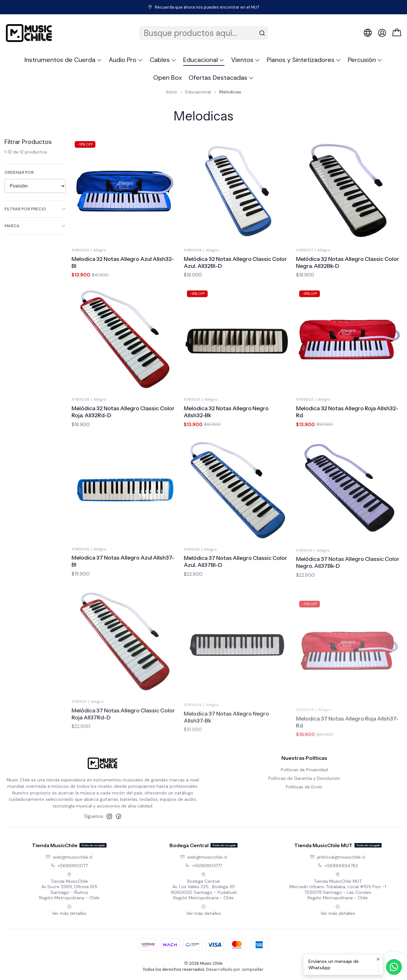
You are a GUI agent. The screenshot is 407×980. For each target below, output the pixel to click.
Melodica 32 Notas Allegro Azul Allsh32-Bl (123, 262)
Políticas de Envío (304, 787)
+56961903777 (69, 866)
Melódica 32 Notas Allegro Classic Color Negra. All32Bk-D (348, 262)
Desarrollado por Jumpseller (235, 969)
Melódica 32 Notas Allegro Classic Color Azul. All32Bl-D (235, 262)
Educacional (198, 92)
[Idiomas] (368, 33)
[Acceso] (382, 33)
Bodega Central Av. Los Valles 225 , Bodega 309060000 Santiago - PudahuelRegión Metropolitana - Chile (204, 887)
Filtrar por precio (35, 209)
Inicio (172, 92)
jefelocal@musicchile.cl (338, 857)
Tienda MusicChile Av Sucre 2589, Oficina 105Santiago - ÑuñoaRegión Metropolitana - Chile (69, 887)
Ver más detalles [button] (69, 910)
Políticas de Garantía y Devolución (304, 778)
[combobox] (204, 33)
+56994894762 (338, 866)
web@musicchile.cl (69, 857)
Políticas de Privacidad (304, 770)
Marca (35, 226)
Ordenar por (19, 173)
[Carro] (397, 33)
